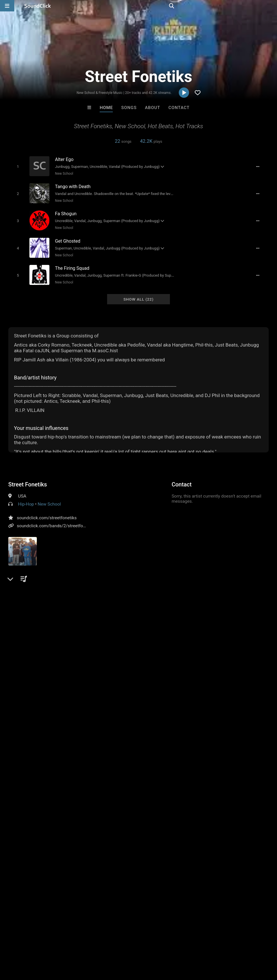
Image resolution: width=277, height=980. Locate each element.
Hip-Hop (26, 498)
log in (52, 755)
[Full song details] (261, 166)
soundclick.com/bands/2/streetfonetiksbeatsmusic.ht (70, 520)
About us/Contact (51, 946)
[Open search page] (271, 6)
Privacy (136, 946)
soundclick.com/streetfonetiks (47, 512)
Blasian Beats (68, 858)
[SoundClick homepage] (38, 6)
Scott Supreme (209, 858)
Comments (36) (28, 595)
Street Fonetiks (28, 479)
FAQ (24, 946)
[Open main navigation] (7, 6)
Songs (129, 108)
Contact (179, 108)
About (153, 108)
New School (62, 173)
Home (106, 108)
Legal (154, 946)
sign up (31, 755)
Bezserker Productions (117, 858)
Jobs (78, 946)
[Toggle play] (15, 166)
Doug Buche (162, 858)
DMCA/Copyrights (106, 946)
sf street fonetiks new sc (244, 605)
